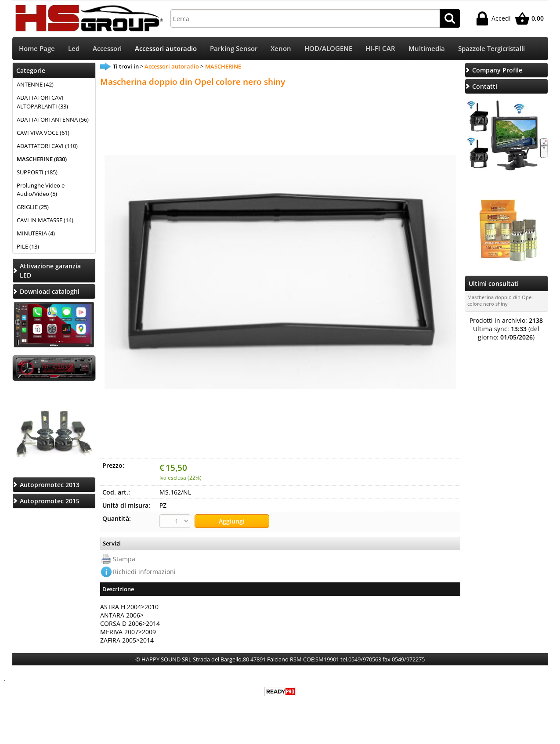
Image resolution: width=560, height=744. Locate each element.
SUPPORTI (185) (37, 172)
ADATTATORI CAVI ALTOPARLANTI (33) (42, 102)
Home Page (37, 49)
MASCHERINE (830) (42, 159)
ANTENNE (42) (35, 84)
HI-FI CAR (380, 49)
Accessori (107, 49)
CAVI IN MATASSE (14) (45, 220)
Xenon (281, 49)
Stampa (124, 559)
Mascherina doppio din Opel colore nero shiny (500, 300)
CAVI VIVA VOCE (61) (43, 133)
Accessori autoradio (166, 49)
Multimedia (427, 49)
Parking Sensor (234, 49)
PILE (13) (28, 246)
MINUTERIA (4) (36, 233)
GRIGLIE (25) (33, 207)
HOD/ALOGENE (328, 49)
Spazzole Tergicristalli (491, 49)
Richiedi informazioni (144, 572)
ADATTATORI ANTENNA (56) (53, 119)
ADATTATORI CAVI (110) (47, 146)
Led (74, 49)
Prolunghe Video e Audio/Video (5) (41, 190)
